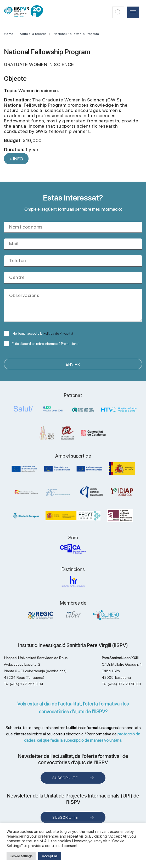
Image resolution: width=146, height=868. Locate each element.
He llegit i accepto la (39, 333)
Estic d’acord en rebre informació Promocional (42, 344)
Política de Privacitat (58, 333)
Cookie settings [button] (21, 856)
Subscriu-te (65, 778)
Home (9, 34)
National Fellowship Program (76, 34)
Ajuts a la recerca (33, 34)
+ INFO (16, 159)
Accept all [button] (50, 856)
